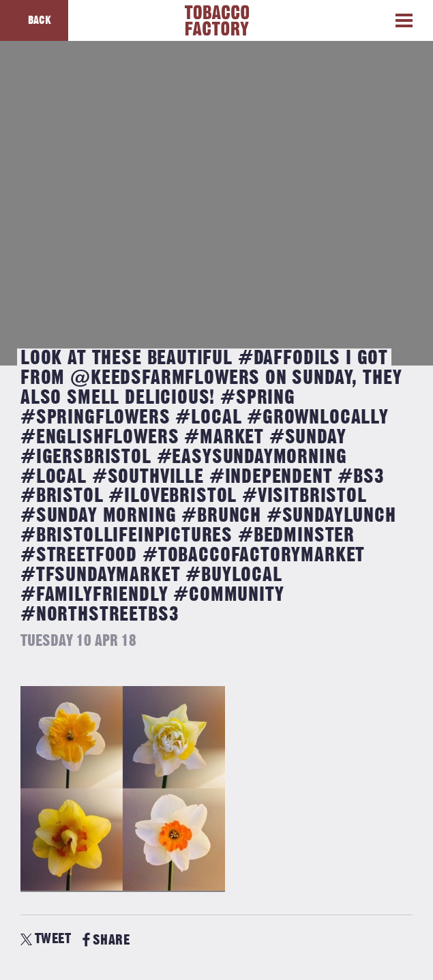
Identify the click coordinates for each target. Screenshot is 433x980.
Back (40, 20)
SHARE (106, 940)
